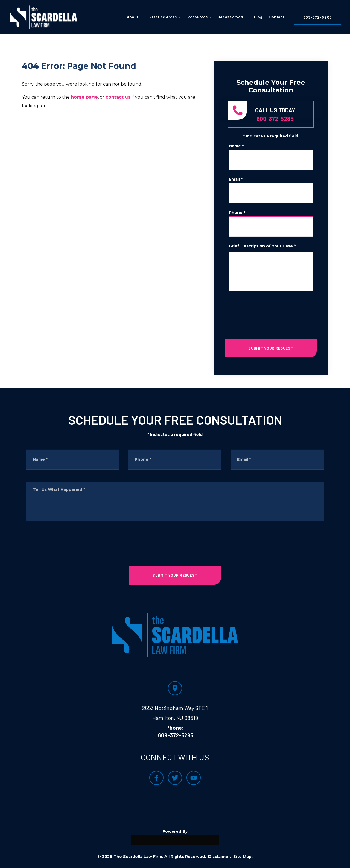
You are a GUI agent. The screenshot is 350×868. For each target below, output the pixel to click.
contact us (118, 97)
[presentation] (271, 313)
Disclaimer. (220, 857)
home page (84, 97)
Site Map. (243, 857)
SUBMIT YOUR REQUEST (271, 348)
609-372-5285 (318, 17)
